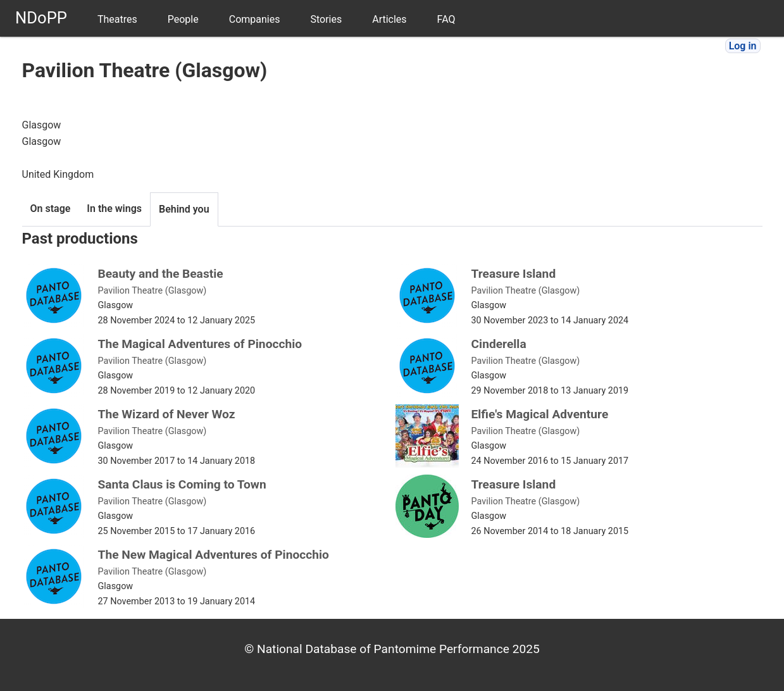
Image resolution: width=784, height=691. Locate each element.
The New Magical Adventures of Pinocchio (214, 555)
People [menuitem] (183, 19)
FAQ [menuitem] (446, 19)
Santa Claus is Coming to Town (182, 484)
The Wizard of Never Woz (167, 414)
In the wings (114, 209)
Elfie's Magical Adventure (540, 414)
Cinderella (499, 344)
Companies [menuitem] (255, 19)
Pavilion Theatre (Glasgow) (152, 291)
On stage (51, 209)
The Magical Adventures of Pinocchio (200, 344)
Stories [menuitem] (326, 19)
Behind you (184, 209)
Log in (743, 46)
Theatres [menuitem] (117, 19)
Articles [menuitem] (389, 19)
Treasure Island (514, 274)
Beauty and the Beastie (161, 274)
